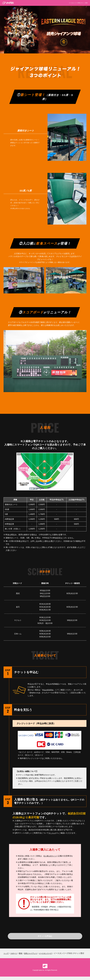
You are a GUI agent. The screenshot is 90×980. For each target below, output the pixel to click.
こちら (53, 833)
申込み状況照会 (49, 690)
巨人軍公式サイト (51, 856)
